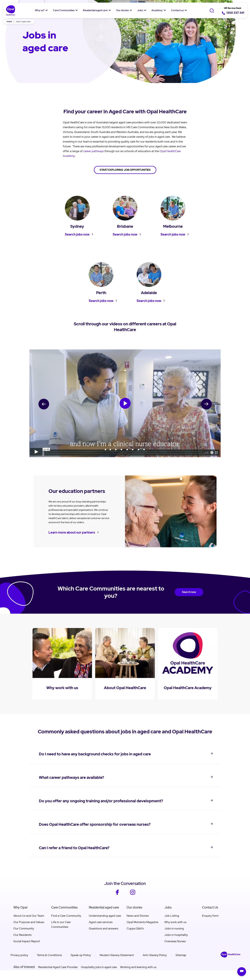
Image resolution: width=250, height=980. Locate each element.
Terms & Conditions (49, 955)
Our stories (122, 10)
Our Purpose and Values (29, 922)
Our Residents (22, 935)
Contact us (177, 10)
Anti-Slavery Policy (155, 955)
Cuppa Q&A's (135, 928)
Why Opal (20, 907)
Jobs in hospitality (176, 935)
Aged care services (101, 922)
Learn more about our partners (72, 532)
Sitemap (181, 955)
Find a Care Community (66, 916)
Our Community (24, 928)
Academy (157, 10)
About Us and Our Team (29, 916)
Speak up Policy (81, 955)
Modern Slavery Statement (117, 955)
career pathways (94, 151)
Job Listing (172, 916)
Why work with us (175, 922)
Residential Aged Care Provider (58, 967)
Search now (189, 592)
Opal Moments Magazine (142, 922)
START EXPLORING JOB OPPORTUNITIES (125, 170)
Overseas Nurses (175, 941)
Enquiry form (210, 916)
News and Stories (138, 916)
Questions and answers (104, 928)
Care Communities (64, 10)
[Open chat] (242, 972)
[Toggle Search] (212, 11)
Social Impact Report (27, 941)
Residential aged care (95, 10)
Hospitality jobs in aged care (99, 967)
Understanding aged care (105, 916)
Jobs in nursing (174, 928)
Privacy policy (19, 955)
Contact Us (210, 907)
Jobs (140, 10)
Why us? (40, 10)
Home (9, 22)
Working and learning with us (138, 967)
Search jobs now (77, 234)
